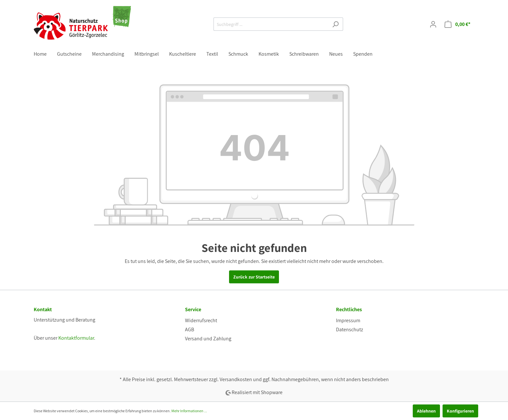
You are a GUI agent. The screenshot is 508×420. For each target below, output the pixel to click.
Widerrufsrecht (201, 320)
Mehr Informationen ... (189, 411)
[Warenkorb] (457, 24)
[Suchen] (335, 24)
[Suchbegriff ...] (271, 24)
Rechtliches (349, 309)
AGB (190, 329)
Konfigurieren (460, 411)
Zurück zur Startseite (254, 277)
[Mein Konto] (433, 24)
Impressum (348, 320)
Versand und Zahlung (208, 339)
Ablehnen (426, 411)
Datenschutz (350, 329)
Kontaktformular (76, 338)
